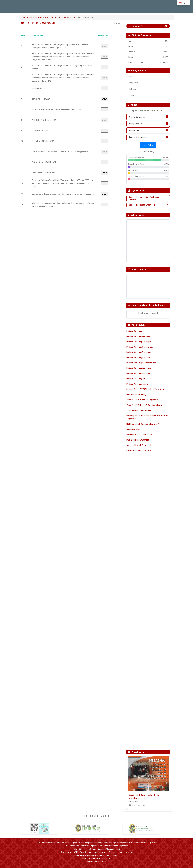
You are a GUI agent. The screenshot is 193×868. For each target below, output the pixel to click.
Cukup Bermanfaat (137, 124)
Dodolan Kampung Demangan (139, 352)
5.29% (166, 170)
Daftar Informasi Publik (86, 17)
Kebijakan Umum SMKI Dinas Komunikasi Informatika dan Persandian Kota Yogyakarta (96, 852)
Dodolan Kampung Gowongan (139, 342)
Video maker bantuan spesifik (139, 410)
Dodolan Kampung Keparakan (139, 336)
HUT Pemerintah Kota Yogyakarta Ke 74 (143, 424)
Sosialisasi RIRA (133, 429)
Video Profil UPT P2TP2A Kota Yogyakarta (144, 405)
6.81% (166, 164)
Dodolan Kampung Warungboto (139, 368)
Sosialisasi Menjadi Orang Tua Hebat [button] (148, 205)
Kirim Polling (148, 145)
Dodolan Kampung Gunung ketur (140, 347)
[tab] (148, 198)
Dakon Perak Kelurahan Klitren (139, 440)
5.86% (166, 177)
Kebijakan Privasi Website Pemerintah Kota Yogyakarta (97, 855)
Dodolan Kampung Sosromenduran (141, 363)
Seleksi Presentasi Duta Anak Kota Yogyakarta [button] (148, 198)
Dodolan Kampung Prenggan (138, 373)
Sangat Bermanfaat (138, 117)
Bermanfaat (134, 130)
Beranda (28, 17)
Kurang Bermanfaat (138, 137)
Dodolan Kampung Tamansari (139, 379)
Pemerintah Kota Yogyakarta (145, 843)
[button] (130, 783)
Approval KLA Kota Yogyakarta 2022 (142, 445)
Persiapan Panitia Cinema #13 (139, 435)
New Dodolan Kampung (136, 394)
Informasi (39, 17)
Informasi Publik (51, 17)
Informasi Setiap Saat (67, 17)
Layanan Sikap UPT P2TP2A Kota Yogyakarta (145, 389)
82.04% (166, 158)
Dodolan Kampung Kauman (138, 384)
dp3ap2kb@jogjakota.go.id (109, 849)
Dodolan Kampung (134, 331)
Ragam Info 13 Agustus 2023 (139, 450)
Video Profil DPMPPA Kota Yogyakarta (142, 400)
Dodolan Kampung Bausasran (139, 357)
